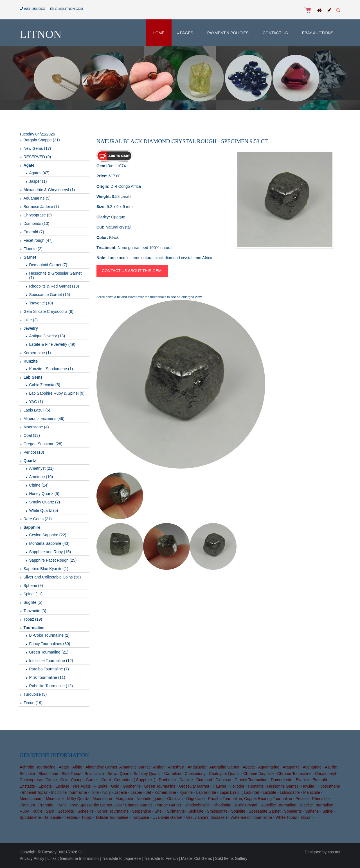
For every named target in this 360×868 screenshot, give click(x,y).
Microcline (55, 799)
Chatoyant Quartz (224, 774)
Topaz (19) (33, 620)
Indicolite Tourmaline (69, 793)
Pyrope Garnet (168, 806)
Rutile (37, 812)
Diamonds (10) (37, 224)
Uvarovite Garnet (168, 819)
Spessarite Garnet (265, 812)
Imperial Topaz (35, 793)
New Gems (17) (38, 149)
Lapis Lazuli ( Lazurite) (239, 793)
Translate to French (161, 859)
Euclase (62, 787)
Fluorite (101, 787)
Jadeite (121, 793)
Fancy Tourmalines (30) (50, 644)
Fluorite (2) (33, 249)
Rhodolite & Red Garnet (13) (54, 287)
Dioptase (223, 781)
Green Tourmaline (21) (49, 653)
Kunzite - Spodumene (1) (51, 369)
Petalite (302, 799)
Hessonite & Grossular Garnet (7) (56, 276)
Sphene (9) (34, 586)
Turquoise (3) (36, 695)
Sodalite (238, 812)
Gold (115, 787)
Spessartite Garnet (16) (50, 295)
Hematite (256, 787)
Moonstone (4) (37, 428)
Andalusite (197, 768)
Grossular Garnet (194, 787)
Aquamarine (269, 768)
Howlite (308, 787)
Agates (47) (40, 173)
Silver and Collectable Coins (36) (53, 578)
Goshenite (132, 787)
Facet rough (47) (39, 241)
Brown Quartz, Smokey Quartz (134, 774)
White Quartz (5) (44, 511)
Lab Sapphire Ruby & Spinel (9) (57, 394)
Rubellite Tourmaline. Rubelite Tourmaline (297, 806)
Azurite (331, 768)
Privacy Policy (32, 859)
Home (159, 33)
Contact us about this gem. (132, 271)
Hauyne (219, 787)
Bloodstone (48, 774)
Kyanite (186, 793)
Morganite (124, 799)
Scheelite (85, 812)
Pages (187, 33)
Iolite (95, 793)
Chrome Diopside (258, 774)
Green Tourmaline (160, 787)
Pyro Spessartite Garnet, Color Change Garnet (111, 806)
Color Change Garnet (79, 781)
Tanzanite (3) (35, 611)
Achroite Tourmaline (38, 768)
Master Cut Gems (197, 859)
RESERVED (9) (38, 157)
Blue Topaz (71, 774)
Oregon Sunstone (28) (43, 444)
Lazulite (269, 793)
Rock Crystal (246, 806)
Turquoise (141, 819)
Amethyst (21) (42, 469)
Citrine (51, 781)
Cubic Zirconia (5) (45, 385)
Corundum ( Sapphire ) (135, 781)
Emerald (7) (34, 232)
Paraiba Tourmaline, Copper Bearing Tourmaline (250, 799)
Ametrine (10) (41, 477)
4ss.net (334, 853)
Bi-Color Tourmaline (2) (50, 636)
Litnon (41, 34)
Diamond (204, 781)
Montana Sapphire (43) (50, 544)
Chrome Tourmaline (294, 774)
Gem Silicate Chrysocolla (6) (49, 312)
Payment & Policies (228, 33)
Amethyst (176, 768)
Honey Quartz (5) (45, 494)
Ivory (107, 793)
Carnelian (173, 774)
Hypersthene (329, 787)
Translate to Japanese (121, 859)
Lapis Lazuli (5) (37, 411)
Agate (64, 768)
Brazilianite (94, 774)
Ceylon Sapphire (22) (48, 535)
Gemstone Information (79, 859)
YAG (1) (37, 402)
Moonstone (102, 799)
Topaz (87, 819)
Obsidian (175, 799)
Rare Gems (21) (38, 519)
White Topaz (286, 819)
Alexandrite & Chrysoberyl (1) (50, 190)
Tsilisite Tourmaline (112, 819)
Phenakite (321, 799)
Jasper (136, 793)
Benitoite (27, 774)
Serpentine (142, 812)
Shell (159, 812)
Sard (50, 812)
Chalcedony (195, 774)
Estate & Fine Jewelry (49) (53, 345)
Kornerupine (165, 793)
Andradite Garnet (224, 768)
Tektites (71, 819)
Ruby (24, 812)
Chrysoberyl (326, 774)
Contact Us (275, 33)
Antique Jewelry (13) (48, 336)
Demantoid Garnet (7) (49, 265)
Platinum (27, 806)
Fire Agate (82, 787)
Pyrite (62, 806)
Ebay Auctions (318, 33)
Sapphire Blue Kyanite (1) (46, 569)
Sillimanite (176, 812)
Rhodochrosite (197, 806)
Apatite (249, 768)
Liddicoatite (290, 793)
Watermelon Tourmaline (251, 819)
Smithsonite (217, 812)
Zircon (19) (33, 703)
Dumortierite (282, 781)
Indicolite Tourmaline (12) (51, 661)
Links (52, 859)
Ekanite (302, 781)
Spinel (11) (33, 595)
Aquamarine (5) (38, 199)
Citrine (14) (39, 486)
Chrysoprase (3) (38, 216)
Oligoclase (195, 799)
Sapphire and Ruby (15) (50, 552)
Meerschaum (31, 799)
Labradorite (206, 793)
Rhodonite (222, 806)
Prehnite (46, 806)
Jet (149, 793)
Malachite (312, 793)
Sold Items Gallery (231, 859)
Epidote (45, 787)
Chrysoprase (31, 781)
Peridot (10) (34, 453)
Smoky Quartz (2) (45, 503)
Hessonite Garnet (283, 787)
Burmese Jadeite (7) (42, 207)
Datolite (186, 781)
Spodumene (30, 819)
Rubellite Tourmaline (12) (51, 686)
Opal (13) (32, 436)
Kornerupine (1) (38, 353)
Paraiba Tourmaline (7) (49, 670)
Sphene (312, 812)
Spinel (328, 812)
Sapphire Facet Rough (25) (53, 561)
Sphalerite (293, 812)
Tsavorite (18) (41, 304)
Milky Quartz (78, 799)
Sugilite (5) (33, 603)
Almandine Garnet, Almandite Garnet (118, 768)
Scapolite (66, 812)
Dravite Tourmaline (251, 781)
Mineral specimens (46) (44, 419)
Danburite (167, 781)
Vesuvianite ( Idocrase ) (206, 819)
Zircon (306, 819)
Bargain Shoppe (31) (42, 141)
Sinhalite (196, 812)
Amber (159, 768)
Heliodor (237, 787)
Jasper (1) (38, 182)
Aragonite (291, 768)
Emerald (320, 781)
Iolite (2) (31, 320)
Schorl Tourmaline (113, 812)
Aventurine (312, 768)
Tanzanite (53, 819)
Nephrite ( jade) (150, 799)
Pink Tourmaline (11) (48, 678)
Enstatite (27, 787)
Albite (77, 768)
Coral (106, 781)
